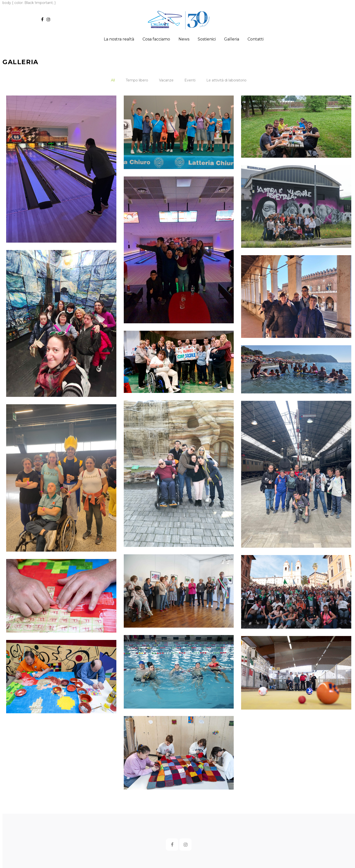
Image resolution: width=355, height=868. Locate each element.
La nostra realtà (119, 39)
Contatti (256, 39)
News (184, 39)
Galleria (232, 39)
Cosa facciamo (156, 39)
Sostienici (207, 39)
